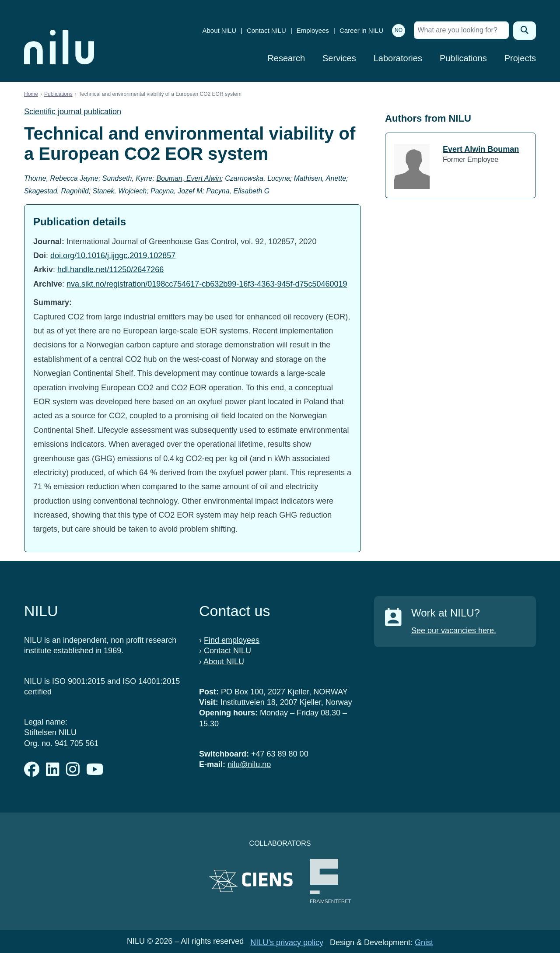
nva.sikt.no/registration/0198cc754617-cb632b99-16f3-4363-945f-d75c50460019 (207, 284)
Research (286, 58)
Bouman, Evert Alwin (189, 178)
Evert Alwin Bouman (481, 149)
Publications (463, 58)
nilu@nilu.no (249, 764)
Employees (313, 30)
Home (31, 94)
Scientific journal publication (73, 112)
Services (339, 58)
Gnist (424, 942)
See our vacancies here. (454, 631)
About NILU (219, 30)
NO (399, 30)
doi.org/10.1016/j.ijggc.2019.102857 (113, 256)
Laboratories (398, 58)
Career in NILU (361, 30)
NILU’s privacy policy (287, 942)
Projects (520, 58)
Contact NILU (266, 30)
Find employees (232, 640)
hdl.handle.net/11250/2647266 (110, 270)
